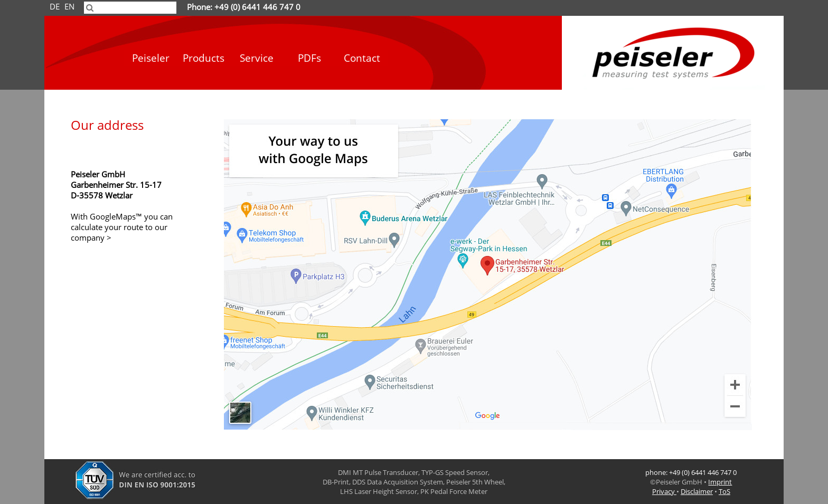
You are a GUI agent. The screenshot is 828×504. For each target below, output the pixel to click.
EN (69, 7)
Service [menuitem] (257, 58)
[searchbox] (130, 8)
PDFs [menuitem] (309, 58)
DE (55, 7)
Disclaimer (697, 491)
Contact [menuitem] (362, 58)
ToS (724, 491)
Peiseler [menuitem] (151, 58)
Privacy (664, 491)
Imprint (720, 482)
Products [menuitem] (204, 58)
